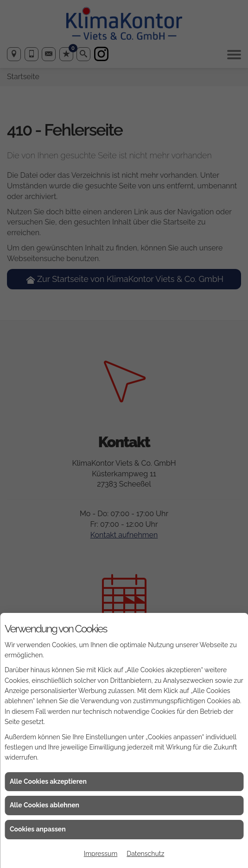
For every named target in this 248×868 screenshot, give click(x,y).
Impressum (101, 854)
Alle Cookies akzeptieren (48, 781)
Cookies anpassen (38, 829)
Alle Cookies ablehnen (45, 805)
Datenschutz (145, 854)
